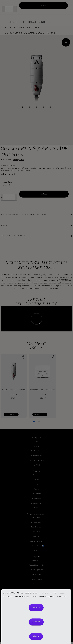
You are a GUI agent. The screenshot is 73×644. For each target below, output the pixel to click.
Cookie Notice (61, 597)
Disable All (36, 622)
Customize (36, 608)
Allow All (36, 636)
